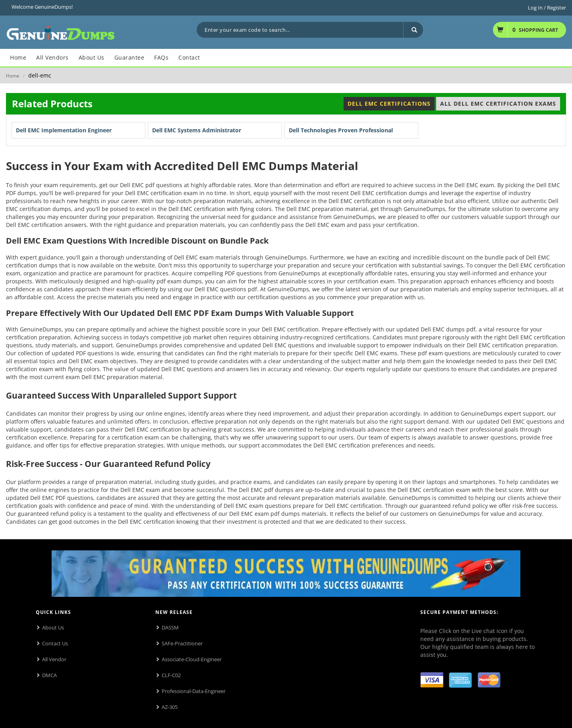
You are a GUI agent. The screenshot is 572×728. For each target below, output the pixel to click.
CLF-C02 (171, 675)
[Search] (413, 30)
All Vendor (54, 659)
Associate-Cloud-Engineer (192, 659)
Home (13, 76)
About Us (53, 627)
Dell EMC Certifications (389, 104)
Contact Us (55, 643)
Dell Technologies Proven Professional (341, 130)
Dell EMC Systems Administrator (197, 130)
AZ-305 (170, 707)
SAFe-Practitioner (182, 643)
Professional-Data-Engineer (194, 691)
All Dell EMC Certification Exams (498, 104)
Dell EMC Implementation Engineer (64, 130)
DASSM (170, 627)
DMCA (49, 675)
